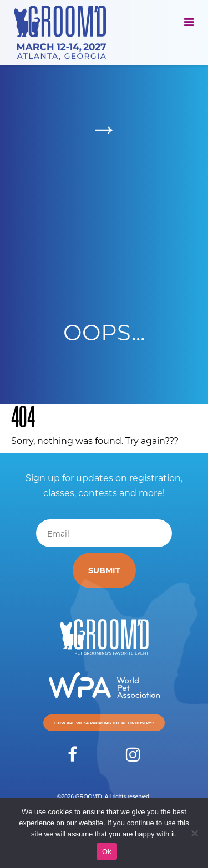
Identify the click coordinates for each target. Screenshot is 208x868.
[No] (194, 833)
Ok (107, 852)
